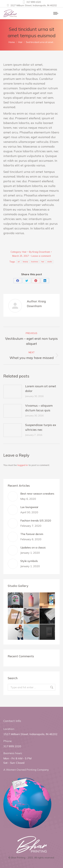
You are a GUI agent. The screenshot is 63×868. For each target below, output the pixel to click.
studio (50, 262)
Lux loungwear (29, 507)
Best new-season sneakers (37, 494)
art (19, 262)
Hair (24, 252)
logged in (23, 465)
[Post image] (13, 391)
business (35, 262)
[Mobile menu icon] (56, 13)
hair (43, 262)
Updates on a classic (33, 547)
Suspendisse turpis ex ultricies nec (41, 427)
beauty (26, 262)
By (40, 252)
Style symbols (29, 561)
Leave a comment (41, 256)
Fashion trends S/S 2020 (36, 520)
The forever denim (32, 534)
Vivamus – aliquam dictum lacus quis (39, 408)
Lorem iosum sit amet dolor (41, 389)
